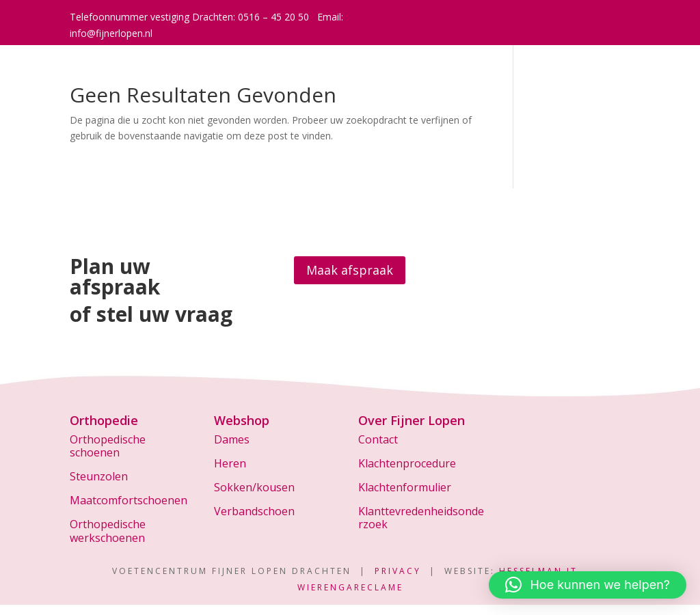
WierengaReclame (350, 587)
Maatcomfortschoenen (129, 500)
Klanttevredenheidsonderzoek (421, 518)
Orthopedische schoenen (108, 446)
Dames (232, 439)
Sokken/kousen (254, 487)
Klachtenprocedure (407, 463)
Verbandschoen (254, 511)
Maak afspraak (350, 270)
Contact (378, 439)
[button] (588, 585)
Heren (230, 463)
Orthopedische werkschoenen (108, 531)
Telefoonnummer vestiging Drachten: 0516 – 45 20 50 (189, 17)
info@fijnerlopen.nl (111, 33)
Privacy (398, 571)
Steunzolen (99, 476)
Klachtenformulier (405, 487)
